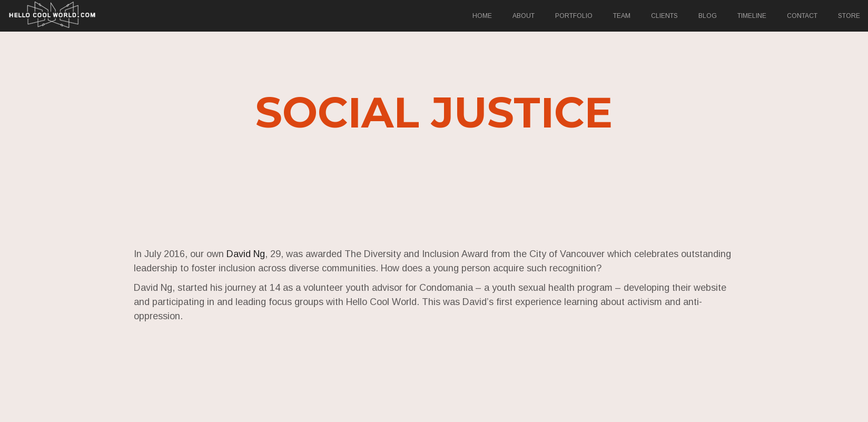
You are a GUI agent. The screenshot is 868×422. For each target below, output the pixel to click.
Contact (802, 16)
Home (482, 16)
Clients (664, 16)
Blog (708, 16)
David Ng (248, 254)
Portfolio (574, 16)
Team (622, 16)
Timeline (752, 16)
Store (849, 16)
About (524, 16)
